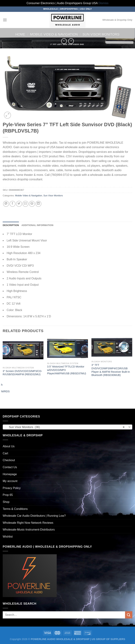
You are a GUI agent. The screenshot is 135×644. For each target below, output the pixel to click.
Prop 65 (8, 495)
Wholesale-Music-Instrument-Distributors (29, 530)
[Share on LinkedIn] (38, 204)
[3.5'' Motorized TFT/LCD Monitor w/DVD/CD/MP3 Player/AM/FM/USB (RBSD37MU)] (67, 349)
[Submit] (129, 615)
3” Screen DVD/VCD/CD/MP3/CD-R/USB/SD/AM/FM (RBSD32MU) (22, 373)
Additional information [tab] (37, 225)
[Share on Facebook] (13, 204)
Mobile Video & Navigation (54, 34)
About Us (9, 446)
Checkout (9, 460)
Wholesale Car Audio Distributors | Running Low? (34, 516)
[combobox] (67, 427)
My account (10, 481)
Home (20, 34)
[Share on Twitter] (19, 204)
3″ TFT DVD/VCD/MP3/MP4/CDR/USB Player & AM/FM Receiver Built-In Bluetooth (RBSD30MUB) (111, 370)
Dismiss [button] (103, 3)
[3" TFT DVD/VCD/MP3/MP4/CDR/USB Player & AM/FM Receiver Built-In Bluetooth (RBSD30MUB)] (112, 348)
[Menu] (5, 20)
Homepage (10, 474)
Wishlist (8, 537)
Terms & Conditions (15, 509)
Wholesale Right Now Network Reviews (28, 523)
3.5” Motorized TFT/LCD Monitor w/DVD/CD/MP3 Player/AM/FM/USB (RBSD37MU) (67, 370)
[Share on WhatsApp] (6, 204)
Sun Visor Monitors (101, 34)
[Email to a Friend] (25, 204)
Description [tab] (11, 225)
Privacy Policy (12, 488)
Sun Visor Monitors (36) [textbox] (66, 427)
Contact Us (10, 467)
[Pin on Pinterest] (32, 204)
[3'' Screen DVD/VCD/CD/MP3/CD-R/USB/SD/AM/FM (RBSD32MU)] (23, 351)
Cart (5, 453)
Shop (6, 502)
